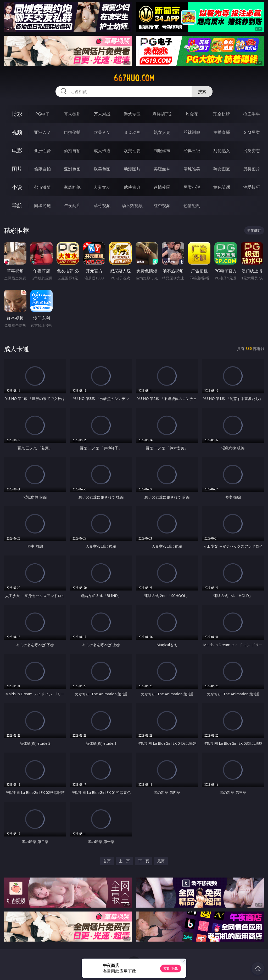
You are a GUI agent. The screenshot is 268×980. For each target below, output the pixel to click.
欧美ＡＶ (102, 132)
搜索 (202, 91)
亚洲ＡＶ (42, 132)
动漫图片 (132, 169)
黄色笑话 (222, 187)
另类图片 (252, 169)
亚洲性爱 (42, 151)
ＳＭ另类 (252, 132)
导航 (17, 205)
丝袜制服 (192, 132)
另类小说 (192, 187)
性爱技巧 (252, 187)
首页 (107, 861)
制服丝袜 (162, 151)
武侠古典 (132, 187)
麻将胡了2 (162, 114)
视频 (17, 132)
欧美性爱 (132, 151)
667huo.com (134, 78)
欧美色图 (102, 169)
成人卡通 (102, 151)
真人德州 (72, 114)
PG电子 (42, 114)
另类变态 (252, 151)
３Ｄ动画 (132, 132)
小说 (17, 187)
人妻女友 (102, 187)
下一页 (144, 861)
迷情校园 (162, 187)
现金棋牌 (222, 114)
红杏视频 (162, 205)
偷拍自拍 (72, 151)
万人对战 (102, 114)
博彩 (17, 114)
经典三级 (192, 151)
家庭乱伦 (72, 187)
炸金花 (192, 114)
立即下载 (171, 968)
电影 (17, 150)
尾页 (161, 861)
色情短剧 (192, 205)
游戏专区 (132, 114)
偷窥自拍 (42, 169)
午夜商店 (72, 205)
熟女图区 (222, 169)
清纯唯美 (192, 169)
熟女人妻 (162, 132)
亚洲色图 (72, 169)
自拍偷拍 (72, 132)
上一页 (124, 861)
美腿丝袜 (162, 169)
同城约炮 (42, 205)
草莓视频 (102, 205)
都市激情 (42, 187)
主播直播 (222, 132)
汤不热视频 (132, 205)
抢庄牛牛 (252, 114)
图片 (17, 169)
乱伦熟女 (222, 151)
